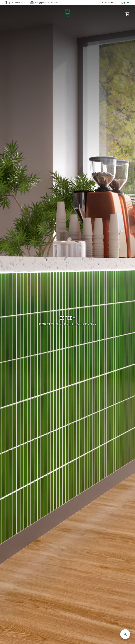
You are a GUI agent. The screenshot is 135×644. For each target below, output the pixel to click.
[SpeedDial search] (125, 634)
